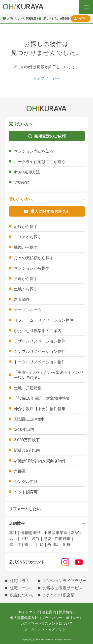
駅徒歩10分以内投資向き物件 (40, 461)
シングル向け (26, 482)
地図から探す (26, 247)
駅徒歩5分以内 (27, 450)
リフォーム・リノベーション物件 (44, 320)
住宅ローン (20, 588)
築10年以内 (24, 430)
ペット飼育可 (26, 492)
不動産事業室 (56, 533)
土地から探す (26, 289)
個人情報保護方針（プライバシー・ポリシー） (47, 618)
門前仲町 (63, 539)
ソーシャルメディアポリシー (47, 629)
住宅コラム (20, 581)
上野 (24, 539)
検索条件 (64, 18)
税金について (22, 595)
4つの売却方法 (27, 172)
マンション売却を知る (34, 151)
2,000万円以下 (27, 440)
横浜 (28, 545)
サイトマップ (29, 612)
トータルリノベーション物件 (40, 362)
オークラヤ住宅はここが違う (40, 162)
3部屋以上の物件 (29, 419)
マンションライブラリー (65, 581)
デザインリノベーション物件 (40, 341)
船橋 (67, 545)
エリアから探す (28, 237)
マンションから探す (32, 268)
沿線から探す (26, 227)
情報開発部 (30, 533)
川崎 (40, 545)
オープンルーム (28, 310)
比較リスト (48, 18)
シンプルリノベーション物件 (40, 351)
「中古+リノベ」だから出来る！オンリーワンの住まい (49, 375)
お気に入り (13, 18)
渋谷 (36, 539)
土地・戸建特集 (28, 388)
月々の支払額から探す (34, 258)
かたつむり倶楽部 (59, 595)
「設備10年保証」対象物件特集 (42, 398)
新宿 (75, 533)
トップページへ (46, 78)
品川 (13, 539)
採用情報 (66, 612)
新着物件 (22, 299)
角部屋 (20, 471)
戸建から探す (26, 279)
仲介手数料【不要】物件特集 (40, 409)
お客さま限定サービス (63, 588)
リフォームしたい (25, 509)
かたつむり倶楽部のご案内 (38, 331)
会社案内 (49, 612)
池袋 (47, 539)
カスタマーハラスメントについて (47, 623)
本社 (13, 533)
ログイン (83, 18)
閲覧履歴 (31, 18)
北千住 (15, 545)
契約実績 (22, 182)
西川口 (53, 545)
